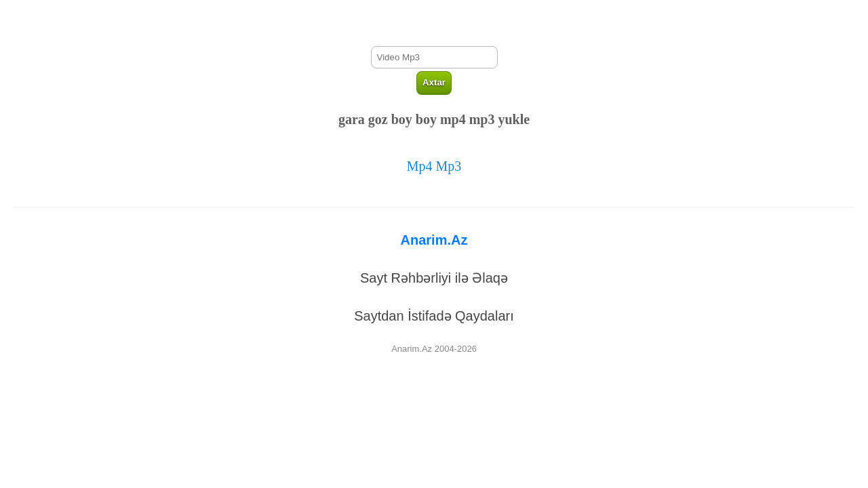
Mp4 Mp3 (434, 166)
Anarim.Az (434, 240)
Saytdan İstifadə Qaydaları (434, 316)
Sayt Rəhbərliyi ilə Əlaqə (434, 278)
